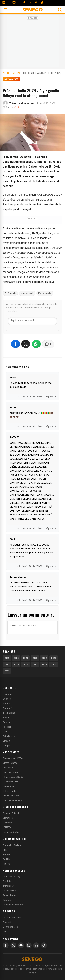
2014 (7, 671)
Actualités (11, 79)
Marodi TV (8, 818)
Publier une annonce (13, 905)
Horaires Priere (10, 772)
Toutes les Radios (12, 845)
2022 (44, 658)
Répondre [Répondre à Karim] (51, 426)
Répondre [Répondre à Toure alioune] (51, 600)
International (9, 713)
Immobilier (8, 886)
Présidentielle (45, 293)
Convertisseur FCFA (13, 758)
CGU (5, 932)
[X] (13, 945)
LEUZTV (7, 827)
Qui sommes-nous (12, 917)
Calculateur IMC (11, 782)
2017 (35, 664)
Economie (8, 708)
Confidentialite (10, 927)
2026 (7, 658)
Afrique (6, 746)
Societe (7, 699)
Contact (7, 922)
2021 (54, 658)
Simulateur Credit (12, 796)
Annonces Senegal (12, 877)
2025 (16, 658)
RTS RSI (7, 864)
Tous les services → (13, 800)
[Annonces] (4, 2)
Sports (6, 722)
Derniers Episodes (12, 813)
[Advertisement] (33, 42)
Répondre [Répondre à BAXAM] (51, 528)
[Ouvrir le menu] (6, 10)
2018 (25, 664)
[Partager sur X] (26, 344)
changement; (27, 293)
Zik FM (6, 855)
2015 (54, 664)
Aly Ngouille (10, 293)
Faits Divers (9, 736)
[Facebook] (24, 2)
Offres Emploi (10, 791)
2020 (7, 664)
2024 (25, 658)
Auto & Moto (9, 891)
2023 (35, 658)
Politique (7, 694)
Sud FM (7, 859)
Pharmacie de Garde (13, 777)
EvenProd (8, 823)
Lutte (5, 732)
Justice (6, 703)
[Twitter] (30, 2)
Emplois (7, 881)
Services (7, 900)
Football (7, 727)
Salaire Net (8, 768)
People (6, 717)
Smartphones (10, 895)
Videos (6, 741)
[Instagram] (29, 945)
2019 (16, 664)
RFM (5, 850)
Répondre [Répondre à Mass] (51, 397)
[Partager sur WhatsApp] (36, 344)
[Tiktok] (42, 2)
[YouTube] (36, 2)
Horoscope (8, 786)
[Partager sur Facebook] (15, 344)
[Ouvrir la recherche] (60, 10)
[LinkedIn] (36, 945)
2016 (44, 664)
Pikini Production (12, 832)
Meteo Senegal (10, 763)
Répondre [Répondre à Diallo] (51, 566)
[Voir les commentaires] (48, 344)
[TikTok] (44, 945)
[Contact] (14, 2)
